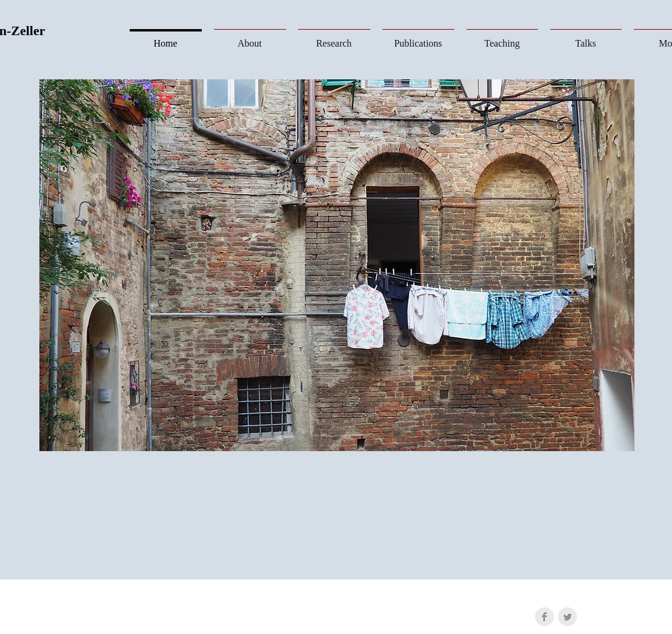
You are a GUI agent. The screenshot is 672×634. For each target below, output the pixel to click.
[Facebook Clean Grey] (544, 617)
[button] (334, 38)
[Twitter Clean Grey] (567, 617)
